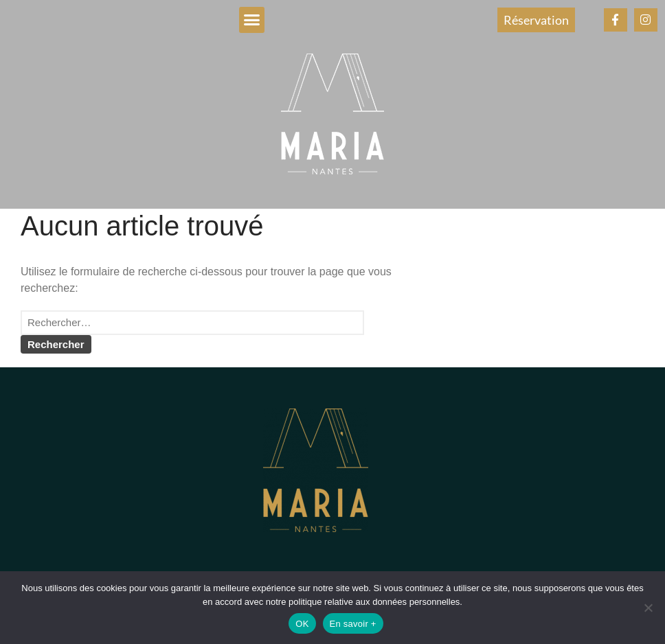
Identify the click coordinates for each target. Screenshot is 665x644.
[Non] (648, 608)
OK (302, 624)
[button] (252, 20)
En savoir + (353, 624)
